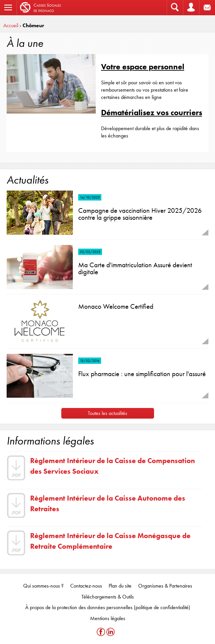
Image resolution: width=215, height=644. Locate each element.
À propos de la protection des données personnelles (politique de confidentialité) (108, 607)
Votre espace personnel (143, 67)
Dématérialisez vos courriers (152, 112)
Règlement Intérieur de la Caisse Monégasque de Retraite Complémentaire (110, 541)
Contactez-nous (86, 586)
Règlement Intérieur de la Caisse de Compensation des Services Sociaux (112, 466)
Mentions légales (108, 618)
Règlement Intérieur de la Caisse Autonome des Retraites (108, 503)
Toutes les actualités (108, 413)
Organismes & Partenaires (165, 586)
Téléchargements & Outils (108, 597)
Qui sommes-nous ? (43, 586)
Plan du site (120, 586)
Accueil (11, 25)
